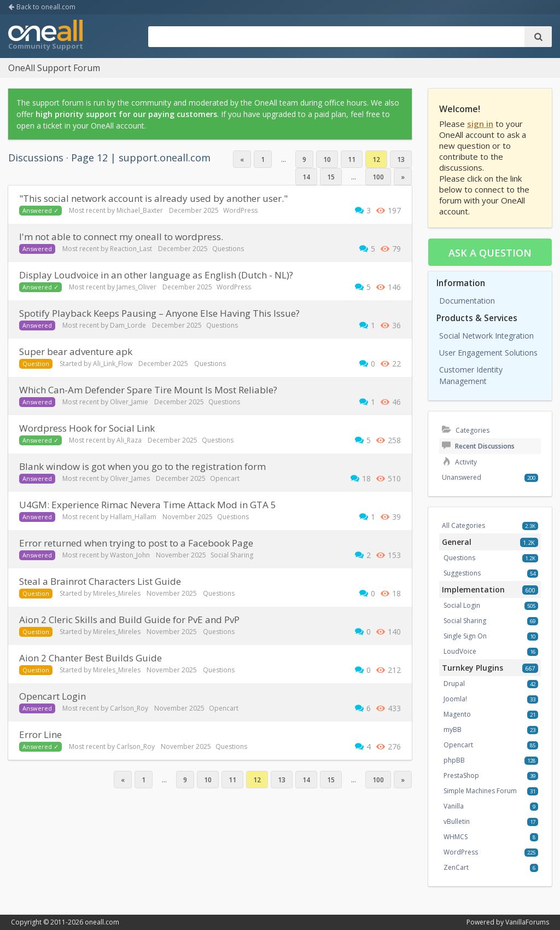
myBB (453, 730)
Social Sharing (232, 555)
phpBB (454, 760)
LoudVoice (460, 651)
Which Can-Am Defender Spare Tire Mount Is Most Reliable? (148, 390)
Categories (466, 430)
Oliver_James (130, 478)
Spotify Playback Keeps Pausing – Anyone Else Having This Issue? (159, 313)
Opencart (225, 478)
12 (376, 159)
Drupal (454, 684)
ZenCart (456, 867)
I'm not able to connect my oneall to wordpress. (121, 237)
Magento (457, 714)
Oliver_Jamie (129, 402)
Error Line (40, 734)
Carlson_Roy (129, 708)
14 (306, 177)
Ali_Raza (129, 440)
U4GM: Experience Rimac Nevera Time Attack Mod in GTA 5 (148, 505)
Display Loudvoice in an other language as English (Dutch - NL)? (156, 275)
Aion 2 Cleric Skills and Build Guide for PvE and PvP (129, 620)
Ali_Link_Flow (113, 364)
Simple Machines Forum (480, 791)
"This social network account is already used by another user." (153, 198)
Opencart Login (52, 696)
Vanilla (454, 806)
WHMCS (456, 837)
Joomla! (455, 699)
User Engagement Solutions (488, 353)
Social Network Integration (486, 336)
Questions (228, 249)
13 (401, 159)
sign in (480, 124)
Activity (459, 462)
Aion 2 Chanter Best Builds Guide (91, 658)
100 (378, 177)
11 (352, 159)
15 (331, 177)
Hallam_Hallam (133, 517)
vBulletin (457, 821)
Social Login (462, 605)
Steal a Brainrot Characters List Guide (100, 581)
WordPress (240, 210)
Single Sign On (465, 636)
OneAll (45, 36)
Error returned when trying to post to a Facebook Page (136, 543)
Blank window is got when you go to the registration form (142, 466)
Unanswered (462, 477)
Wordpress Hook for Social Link (87, 428)
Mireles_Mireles (117, 593)
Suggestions (462, 573)
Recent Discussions (478, 446)
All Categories (463, 525)
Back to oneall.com (42, 7)
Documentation (467, 301)
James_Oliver (136, 287)
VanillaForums (527, 922)
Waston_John (130, 555)
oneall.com (102, 922)
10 (327, 159)
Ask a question (490, 253)
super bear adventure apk (76, 351)
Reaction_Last (131, 249)
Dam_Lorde (128, 325)
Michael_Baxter (140, 210)
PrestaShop (461, 775)
